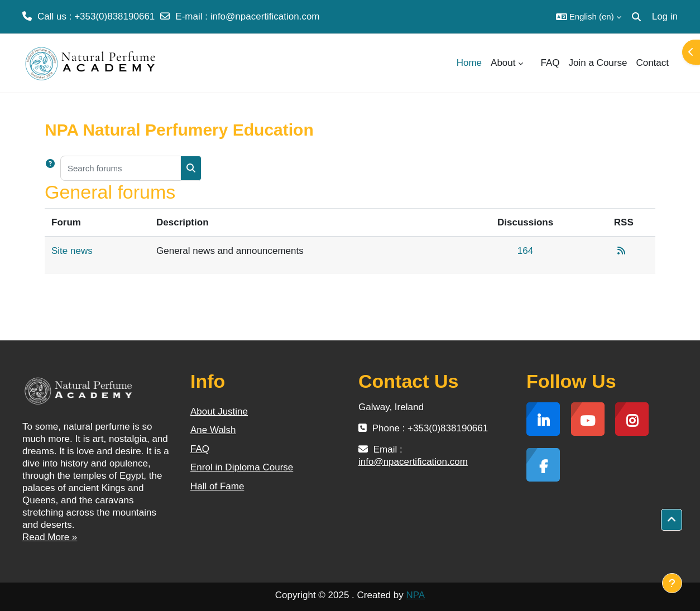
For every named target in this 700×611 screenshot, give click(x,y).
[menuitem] (532, 63)
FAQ (200, 449)
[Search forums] (121, 168)
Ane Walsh (213, 430)
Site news (72, 251)
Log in (665, 16)
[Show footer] (672, 583)
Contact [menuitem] (652, 63)
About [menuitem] (503, 63)
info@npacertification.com (265, 16)
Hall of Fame (217, 486)
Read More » (50, 537)
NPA (415, 595)
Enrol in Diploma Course (242, 467)
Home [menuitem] (469, 63)
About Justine (219, 412)
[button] (589, 17)
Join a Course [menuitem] (598, 63)
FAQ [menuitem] (550, 63)
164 (525, 251)
